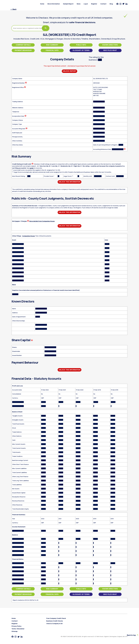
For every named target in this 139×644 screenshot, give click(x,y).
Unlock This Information (69, 182)
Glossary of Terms (81, 50)
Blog (111, 4)
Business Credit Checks (55, 621)
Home (42, 4)
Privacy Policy (17, 626)
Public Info (81, 45)
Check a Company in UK (54, 624)
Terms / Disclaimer (18, 629)
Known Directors (110, 45)
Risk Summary (52, 45)
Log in (86, 4)
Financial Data (52, 50)
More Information (54, 4)
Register (94, 4)
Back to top (132, 635)
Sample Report (68, 4)
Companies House (29, 236)
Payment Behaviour (23, 50)
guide (32, 168)
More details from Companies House (42, 221)
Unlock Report (69, 71)
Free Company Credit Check (56, 618)
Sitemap (15, 631)
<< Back (13, 9)
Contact (103, 4)
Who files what (110, 50)
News (79, 4)
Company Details (23, 45)
